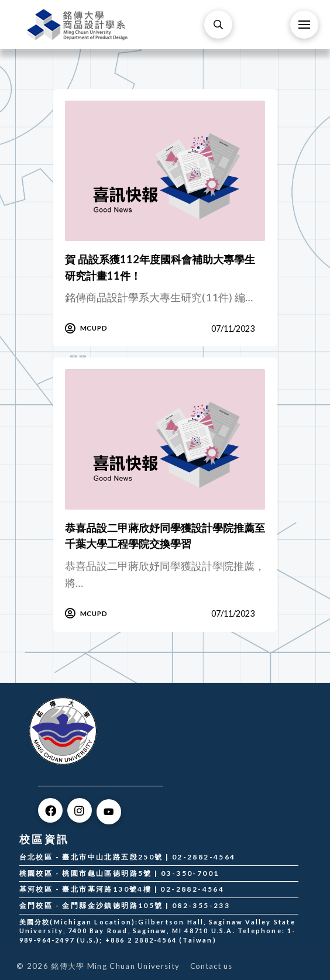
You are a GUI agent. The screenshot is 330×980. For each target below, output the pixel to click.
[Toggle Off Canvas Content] (304, 25)
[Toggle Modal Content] (218, 25)
